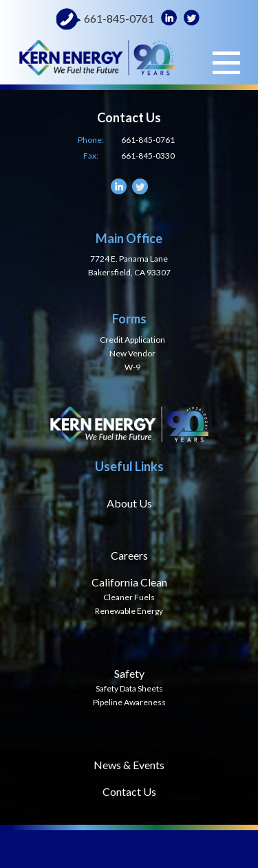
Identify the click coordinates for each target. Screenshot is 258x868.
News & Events (129, 765)
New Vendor (132, 353)
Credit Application (132, 340)
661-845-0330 (148, 156)
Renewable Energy (129, 611)
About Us (129, 503)
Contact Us (129, 791)
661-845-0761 (119, 19)
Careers (129, 555)
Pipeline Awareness (129, 702)
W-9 (132, 367)
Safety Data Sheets (129, 688)
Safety (129, 673)
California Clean (129, 582)
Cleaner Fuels (129, 597)
